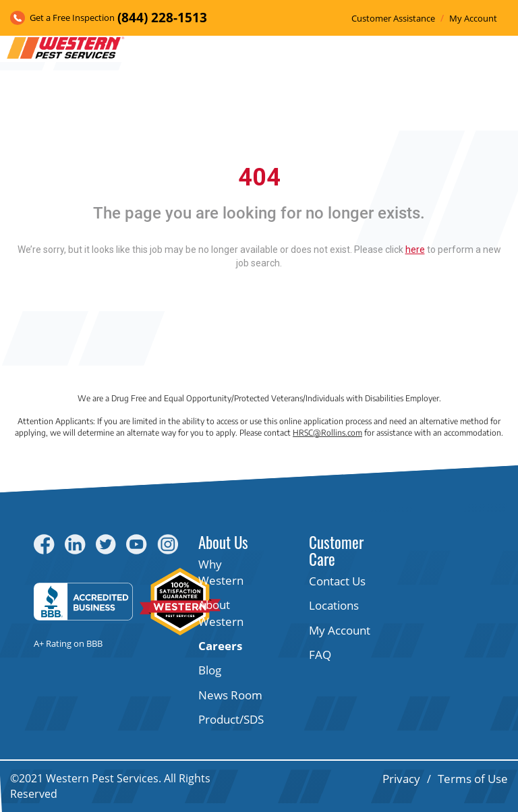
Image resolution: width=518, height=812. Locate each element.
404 (259, 177)
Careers (220, 646)
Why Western (221, 572)
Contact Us (337, 581)
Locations (334, 605)
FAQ (320, 655)
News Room (230, 695)
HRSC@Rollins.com (327, 433)
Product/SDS (231, 719)
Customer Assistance (393, 18)
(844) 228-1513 (162, 18)
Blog (210, 670)
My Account (473, 18)
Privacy (401, 779)
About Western (221, 613)
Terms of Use (473, 779)
